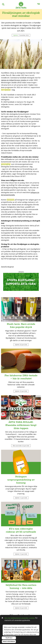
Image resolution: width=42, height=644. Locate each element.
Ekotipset (11, 200)
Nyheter (16, 35)
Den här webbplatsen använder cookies (20, 618)
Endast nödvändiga (9, 641)
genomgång (6, 164)
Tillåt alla (9, 638)
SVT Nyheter (6, 90)
